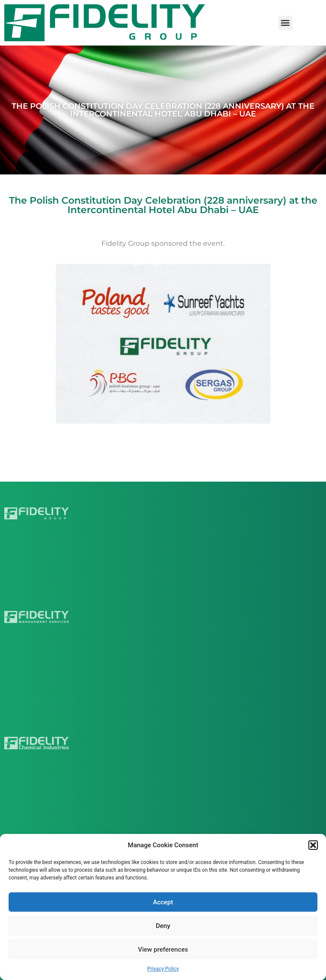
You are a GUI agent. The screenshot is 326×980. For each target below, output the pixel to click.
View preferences (163, 949)
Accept (163, 902)
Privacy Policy (163, 969)
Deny (163, 926)
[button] (313, 845)
